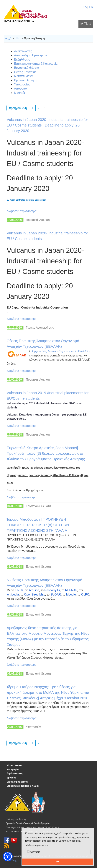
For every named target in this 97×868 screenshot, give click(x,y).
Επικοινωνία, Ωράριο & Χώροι (23, 786)
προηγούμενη (18, 108)
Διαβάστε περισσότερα (22, 211)
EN (91, 7)
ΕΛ (85, 7)
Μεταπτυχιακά (14, 765)
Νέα (18, 38)
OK (58, 862)
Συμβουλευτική (15, 773)
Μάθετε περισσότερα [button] (37, 845)
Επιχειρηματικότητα (17, 782)
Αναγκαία (34, 852)
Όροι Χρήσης (10, 860)
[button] (8, 856)
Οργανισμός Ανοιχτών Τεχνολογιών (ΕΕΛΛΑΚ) (61, 351)
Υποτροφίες (13, 769)
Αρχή (8, 38)
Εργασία (11, 778)
